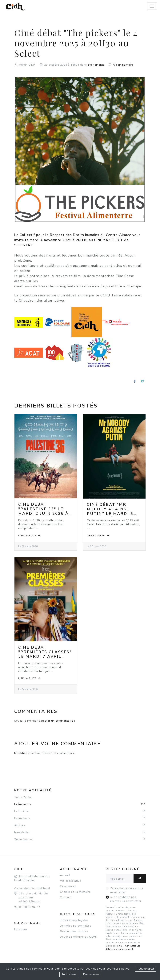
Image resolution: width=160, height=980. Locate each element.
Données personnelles (76, 926)
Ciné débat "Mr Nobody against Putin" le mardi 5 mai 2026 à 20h (110, 511)
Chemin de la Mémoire (75, 892)
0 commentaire (124, 65)
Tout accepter (146, 969)
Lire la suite (30, 536)
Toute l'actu (23, 797)
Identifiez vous (24, 753)
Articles (80, 825)
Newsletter (80, 832)
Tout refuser (69, 974)
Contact (65, 897)
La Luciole (80, 811)
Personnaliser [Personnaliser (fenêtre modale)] (92, 974)
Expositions (80, 818)
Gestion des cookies (74, 931)
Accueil (65, 875)
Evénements (96, 65)
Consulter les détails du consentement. (123, 947)
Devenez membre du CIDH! (78, 937)
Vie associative (71, 881)
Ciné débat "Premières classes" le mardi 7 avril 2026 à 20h (45, 654)
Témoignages (80, 839)
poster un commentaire (57, 721)
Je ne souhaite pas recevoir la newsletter (126, 899)
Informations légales (74, 920)
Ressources (68, 886)
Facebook (21, 929)
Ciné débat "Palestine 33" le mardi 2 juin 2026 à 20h (44, 511)
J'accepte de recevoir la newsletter (127, 890)
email (120, 946)
